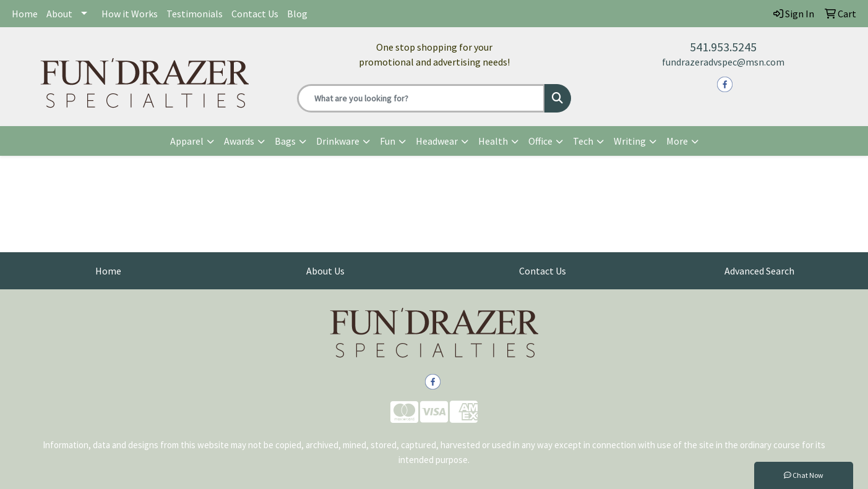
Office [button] (540, 141)
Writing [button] (630, 141)
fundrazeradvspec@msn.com (723, 62)
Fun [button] (388, 141)
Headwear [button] (437, 141)
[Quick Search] (421, 98)
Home (25, 14)
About (59, 14)
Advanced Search (759, 271)
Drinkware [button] (338, 141)
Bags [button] (285, 141)
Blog (297, 14)
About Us (325, 271)
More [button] (677, 141)
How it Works (130, 14)
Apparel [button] (187, 141)
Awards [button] (239, 141)
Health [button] (493, 141)
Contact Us (255, 14)
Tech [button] (583, 141)
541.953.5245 (723, 47)
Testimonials (195, 14)
